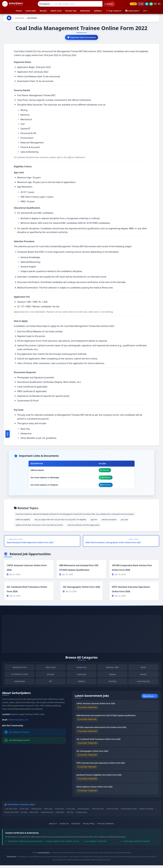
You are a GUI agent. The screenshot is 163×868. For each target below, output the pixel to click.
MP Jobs (70, 815)
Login (131, 4)
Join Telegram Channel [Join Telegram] (17, 735)
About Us (53, 826)
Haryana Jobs (82, 815)
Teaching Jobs (84, 811)
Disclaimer (76, 826)
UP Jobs (24, 815)
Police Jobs (60, 811)
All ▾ (145, 11)
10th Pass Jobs (98, 811)
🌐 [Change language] (139, 4)
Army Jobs (71, 811)
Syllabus (98, 11)
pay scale (124, 522)
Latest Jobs (31, 11)
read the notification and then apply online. (83, 528)
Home (19, 11)
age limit (94, 522)
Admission (85, 11)
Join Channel (104, 479)
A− (159, 4)
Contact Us (64, 826)
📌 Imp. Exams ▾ (114, 11)
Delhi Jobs (60, 815)
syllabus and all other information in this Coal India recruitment (39, 528)
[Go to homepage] (9, 18)
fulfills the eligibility (23, 522)
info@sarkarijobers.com (18, 722)
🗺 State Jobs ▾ (132, 11)
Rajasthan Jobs (47, 815)
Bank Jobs (48, 811)
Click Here (103, 471)
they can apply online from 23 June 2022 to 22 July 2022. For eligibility (60, 522)
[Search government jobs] (76, 4)
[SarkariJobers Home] (12, 4)
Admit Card (56, 11)
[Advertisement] (81, 636)
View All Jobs (150, 699)
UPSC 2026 (24, 811)
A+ (154, 4)
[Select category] (44, 4)
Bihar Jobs (34, 815)
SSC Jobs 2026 (11, 811)
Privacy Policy (89, 826)
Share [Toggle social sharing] (8, 434)
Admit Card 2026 (146, 811)
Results (43, 11)
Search (107, 4)
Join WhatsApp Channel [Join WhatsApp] (17, 743)
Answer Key (71, 11)
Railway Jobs (37, 811)
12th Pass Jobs (112, 811)
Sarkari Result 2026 (129, 811)
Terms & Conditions (106, 826)
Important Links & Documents (82, 38)
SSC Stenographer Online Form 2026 (81, 589)
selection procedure (109, 522)
